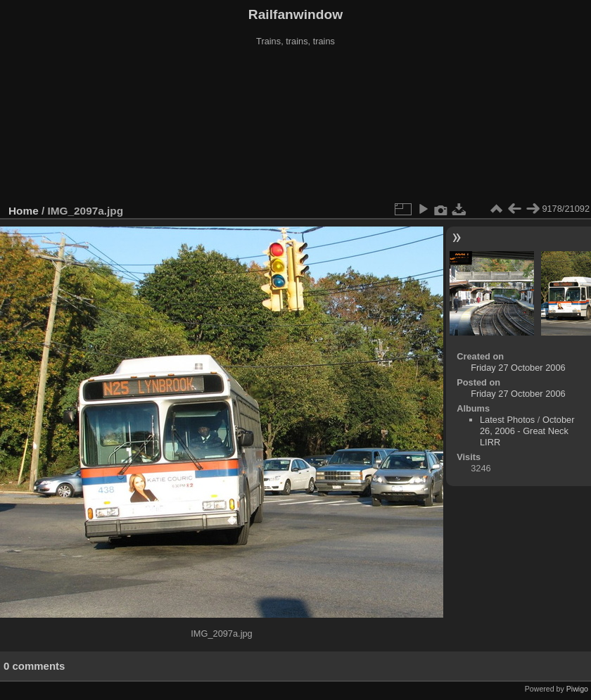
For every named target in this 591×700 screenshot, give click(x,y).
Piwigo (577, 689)
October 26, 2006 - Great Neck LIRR (527, 431)
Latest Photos (507, 420)
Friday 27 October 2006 (518, 368)
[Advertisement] (296, 126)
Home (24, 211)
